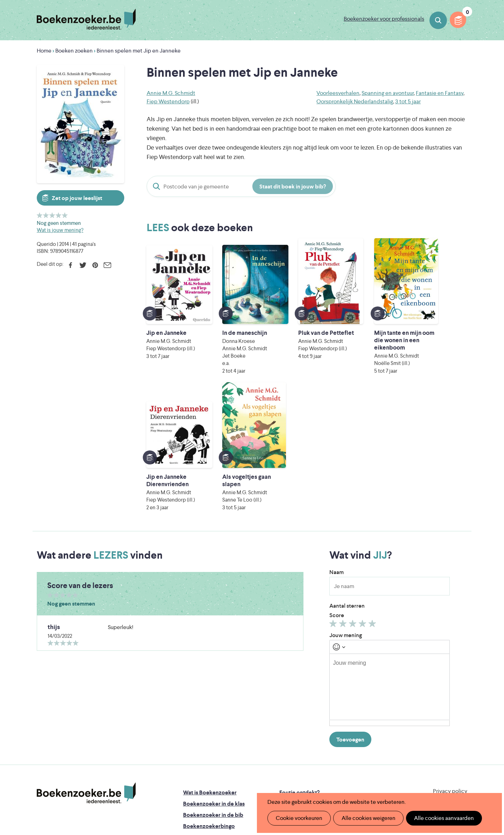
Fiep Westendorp (168, 101)
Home (44, 51)
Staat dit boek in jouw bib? (293, 187)
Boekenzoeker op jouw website (320, 682)
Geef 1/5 (40, 215)
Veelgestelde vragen (208, 727)
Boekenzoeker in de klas (214, 682)
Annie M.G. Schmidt (171, 93)
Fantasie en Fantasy (440, 93)
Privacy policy (450, 669)
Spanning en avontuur (388, 93)
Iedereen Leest (285, 748)
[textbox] (390, 565)
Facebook (71, 265)
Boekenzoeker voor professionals (384, 19)
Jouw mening (346, 513)
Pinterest (95, 265)
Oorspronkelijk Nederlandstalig (355, 101)
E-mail (107, 265)
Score (337, 493)
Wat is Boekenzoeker (210, 671)
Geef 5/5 (65, 215)
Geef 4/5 (59, 215)
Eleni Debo (235, 777)
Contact (290, 715)
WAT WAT (247, 767)
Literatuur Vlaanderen (434, 748)
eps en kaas (361, 777)
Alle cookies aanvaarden (440, 818)
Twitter (83, 265)
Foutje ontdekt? (299, 671)
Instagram (461, 700)
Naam (337, 450)
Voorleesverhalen (338, 93)
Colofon (290, 704)
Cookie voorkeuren (298, 818)
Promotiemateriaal (206, 715)
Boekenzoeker (86, 19)
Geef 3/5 (52, 215)
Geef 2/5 (46, 215)
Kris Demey (297, 777)
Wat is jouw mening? (60, 230)
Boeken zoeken (438, 20)
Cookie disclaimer (445, 678)
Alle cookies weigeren (366, 818)
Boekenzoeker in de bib (213, 693)
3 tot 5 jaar (408, 101)
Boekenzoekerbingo (209, 704)
